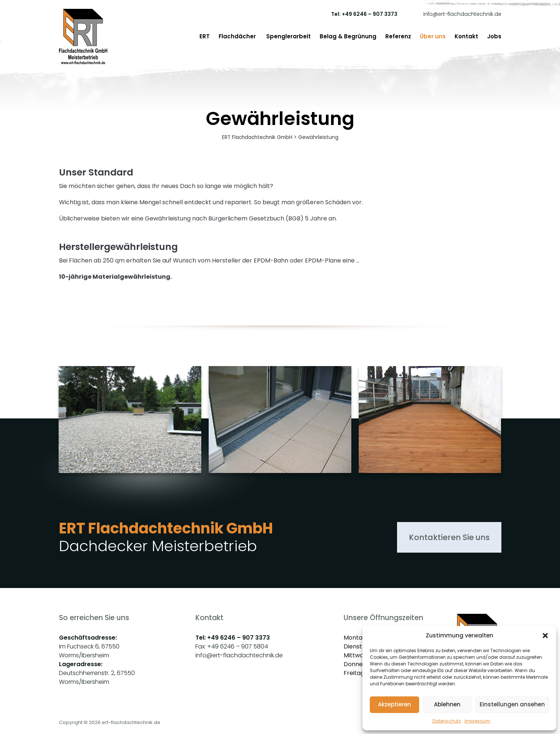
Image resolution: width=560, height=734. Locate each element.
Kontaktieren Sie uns (443, 538)
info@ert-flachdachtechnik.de (462, 14)
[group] (130, 435)
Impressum (477, 721)
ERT (205, 36)
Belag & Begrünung (348, 36)
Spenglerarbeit (288, 36)
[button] (545, 636)
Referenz (398, 36)
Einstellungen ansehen (512, 704)
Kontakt (466, 36)
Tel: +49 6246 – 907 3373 (364, 14)
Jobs (494, 36)
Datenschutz (447, 721)
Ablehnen (447, 704)
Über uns (433, 36)
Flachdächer (238, 36)
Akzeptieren (394, 704)
